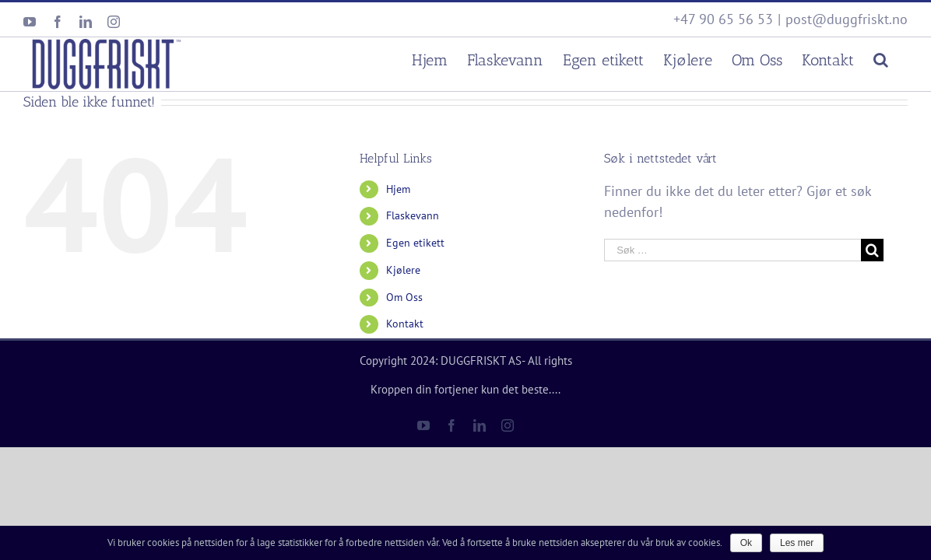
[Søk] (900, 58)
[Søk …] (733, 250)
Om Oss (404, 297)
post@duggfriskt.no (847, 19)
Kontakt (405, 324)
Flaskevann (413, 215)
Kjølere (403, 270)
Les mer (797, 543)
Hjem (398, 189)
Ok (746, 543)
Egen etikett (415, 243)
